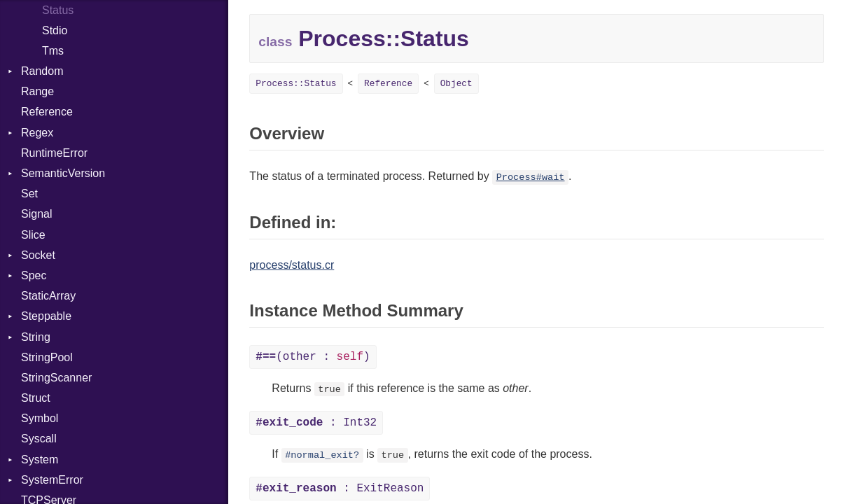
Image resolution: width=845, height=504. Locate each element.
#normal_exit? (322, 455)
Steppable (46, 316)
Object (456, 84)
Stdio (55, 30)
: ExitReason (340, 489)
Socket (38, 255)
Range (37, 91)
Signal (36, 214)
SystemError (52, 480)
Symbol (40, 418)
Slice (33, 235)
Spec (34, 275)
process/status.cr (292, 265)
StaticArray (48, 296)
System (40, 460)
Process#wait (531, 177)
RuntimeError (54, 153)
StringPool (47, 357)
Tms (53, 51)
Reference (47, 112)
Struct (36, 398)
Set (29, 194)
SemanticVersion (63, 173)
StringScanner (56, 378)
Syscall (39, 439)
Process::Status (296, 84)
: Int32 (316, 423)
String (36, 337)
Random (42, 71)
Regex (37, 133)
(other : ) (313, 357)
